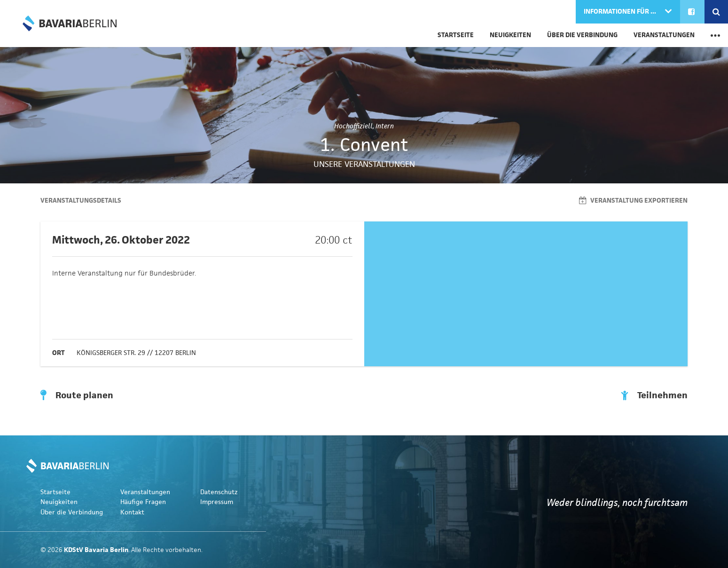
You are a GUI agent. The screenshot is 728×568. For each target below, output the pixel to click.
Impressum (217, 502)
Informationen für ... (621, 12)
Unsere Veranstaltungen (364, 164)
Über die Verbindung (582, 35)
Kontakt (132, 512)
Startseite (456, 35)
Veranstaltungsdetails (81, 201)
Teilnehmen (654, 395)
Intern (385, 126)
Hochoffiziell (353, 126)
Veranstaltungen (664, 35)
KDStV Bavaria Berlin (70, 24)
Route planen (77, 395)
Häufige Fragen (143, 502)
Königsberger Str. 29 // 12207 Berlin (136, 353)
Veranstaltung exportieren (633, 201)
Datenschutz (219, 492)
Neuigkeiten (510, 35)
